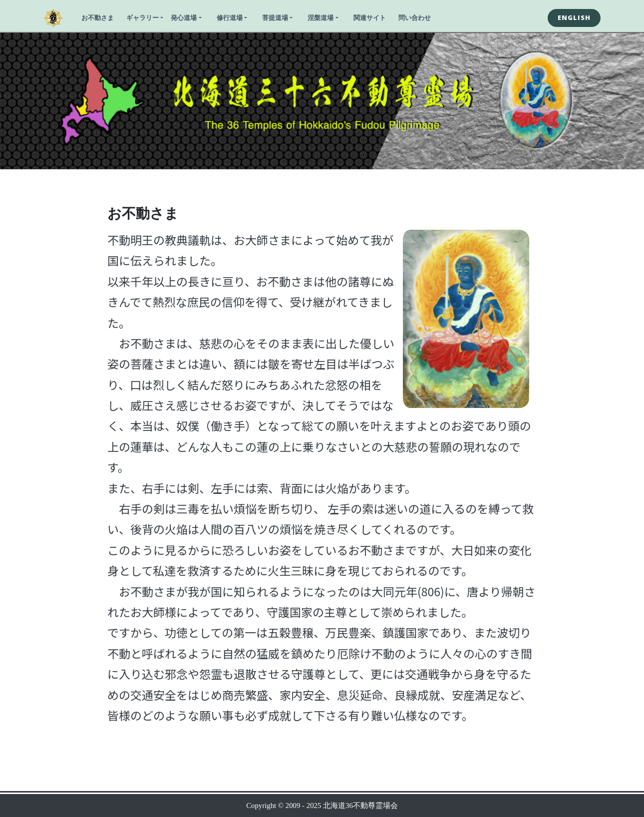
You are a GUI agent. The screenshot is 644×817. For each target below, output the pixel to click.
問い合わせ (415, 17)
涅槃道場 (321, 17)
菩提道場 (275, 17)
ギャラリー (143, 17)
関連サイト (370, 17)
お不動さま (98, 17)
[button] (574, 18)
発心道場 (184, 17)
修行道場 (230, 17)
